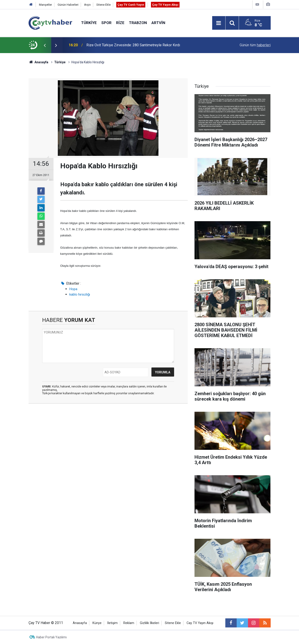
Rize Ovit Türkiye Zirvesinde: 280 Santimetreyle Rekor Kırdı (133, 45)
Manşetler (45, 5)
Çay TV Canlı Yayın (131, 5)
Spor (106, 23)
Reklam (129, 623)
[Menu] (219, 23)
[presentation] (45, 45)
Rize (120, 23)
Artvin (158, 23)
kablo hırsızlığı (80, 294)
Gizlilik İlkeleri (149, 623)
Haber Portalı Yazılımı (51, 637)
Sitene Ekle (103, 5)
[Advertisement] (108, 450)
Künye (97, 623)
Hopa (73, 289)
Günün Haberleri (68, 5)
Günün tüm (255, 45)
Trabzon (138, 23)
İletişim (112, 623)
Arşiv (87, 5)
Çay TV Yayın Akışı (165, 5)
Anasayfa (80, 623)
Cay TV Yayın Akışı (200, 623)
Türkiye (89, 23)
